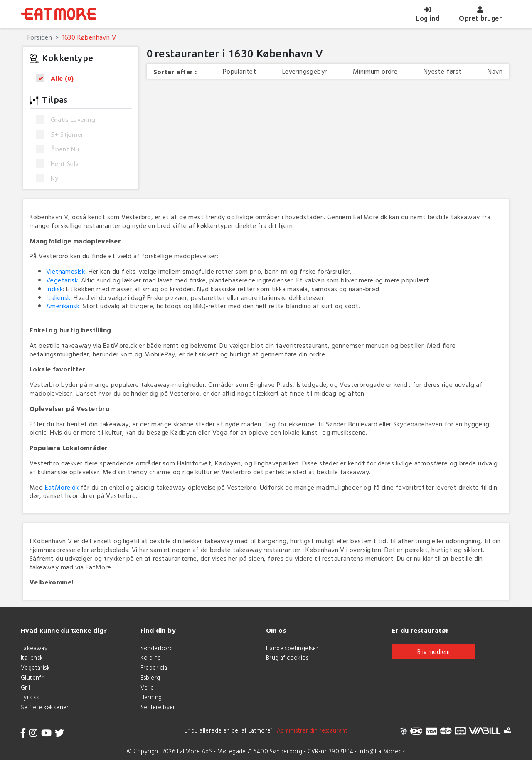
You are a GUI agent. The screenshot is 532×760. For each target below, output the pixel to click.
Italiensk (58, 297)
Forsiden (40, 37)
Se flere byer (158, 707)
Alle (58, 78)
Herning (151, 697)
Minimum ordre (375, 71)
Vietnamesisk (66, 271)
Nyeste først (443, 71)
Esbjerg (150, 677)
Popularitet (239, 71)
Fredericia (154, 667)
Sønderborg (157, 648)
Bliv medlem (433, 652)
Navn (495, 71)
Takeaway (34, 648)
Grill (26, 687)
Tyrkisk (30, 697)
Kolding (151, 657)
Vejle (147, 687)
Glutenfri (33, 677)
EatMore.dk (62, 487)
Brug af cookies (287, 657)
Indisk (54, 289)
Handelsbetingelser (292, 648)
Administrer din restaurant (311, 730)
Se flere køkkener (45, 707)
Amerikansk (63, 306)
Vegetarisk (62, 280)
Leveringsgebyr (305, 71)
